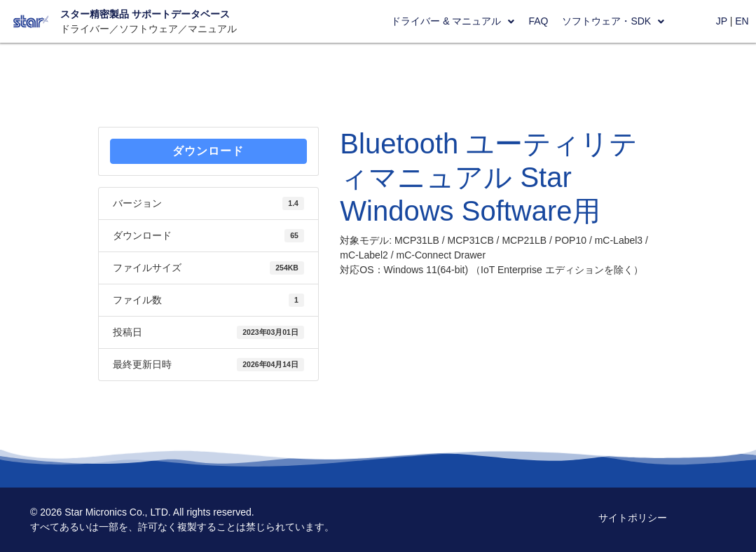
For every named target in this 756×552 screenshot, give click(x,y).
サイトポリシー (633, 518)
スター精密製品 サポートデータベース (145, 14)
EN (742, 21)
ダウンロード (208, 151)
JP (722, 21)
